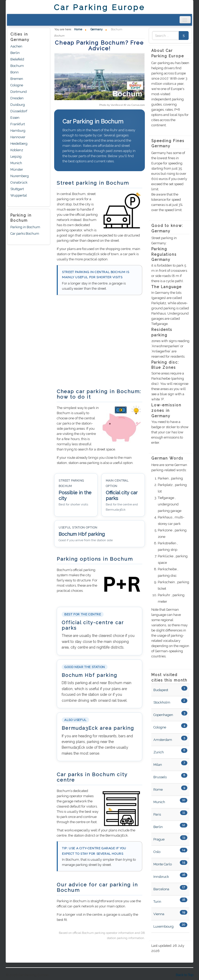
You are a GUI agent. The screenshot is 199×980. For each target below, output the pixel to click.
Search (182, 36)
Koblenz (17, 150)
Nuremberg (20, 176)
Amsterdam (163, 740)
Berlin (15, 53)
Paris (157, 814)
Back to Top (184, 975)
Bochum (17, 66)
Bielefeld (17, 59)
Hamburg (18, 131)
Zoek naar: (152, 36)
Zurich (159, 752)
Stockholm (162, 702)
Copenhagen (163, 715)
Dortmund (19, 92)
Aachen (16, 46)
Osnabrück (19, 182)
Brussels (160, 777)
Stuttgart (17, 189)
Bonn (15, 72)
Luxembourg (164, 926)
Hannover (18, 137)
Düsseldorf (19, 111)
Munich (16, 163)
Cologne (17, 85)
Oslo (157, 852)
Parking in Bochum (25, 227)
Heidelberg (19, 144)
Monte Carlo (163, 864)
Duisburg (18, 105)
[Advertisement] (98, 344)
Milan (158, 765)
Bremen (17, 79)
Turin (157, 902)
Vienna (159, 914)
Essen (15, 118)
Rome (158, 790)
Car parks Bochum (25, 234)
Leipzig (16, 157)
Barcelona (161, 889)
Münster (17, 169)
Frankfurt (18, 124)
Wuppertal (19, 195)
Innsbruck (161, 877)
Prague (159, 839)
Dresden (17, 98)
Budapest (161, 690)
